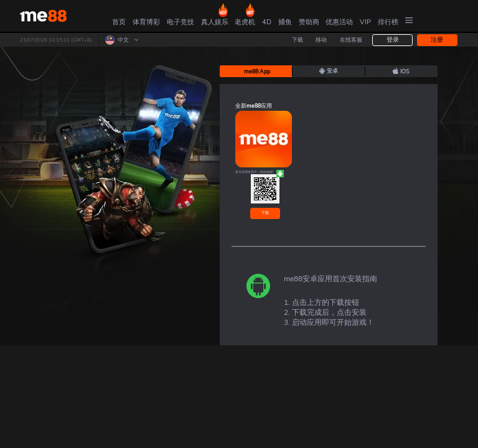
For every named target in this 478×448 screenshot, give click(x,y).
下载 (265, 213)
